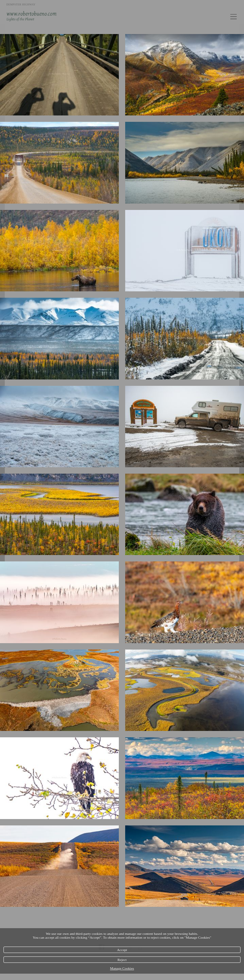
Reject (122, 960)
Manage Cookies (122, 968)
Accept (122, 950)
